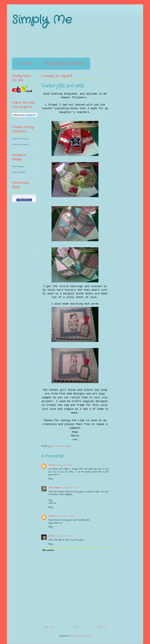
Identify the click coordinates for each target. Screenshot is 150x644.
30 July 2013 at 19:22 (64, 465)
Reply (51, 479)
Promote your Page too (20, 144)
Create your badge (19, 172)
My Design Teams (64, 64)
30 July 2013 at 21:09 (69, 488)
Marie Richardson (18, 167)
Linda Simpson (54, 488)
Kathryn (51, 536)
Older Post (102, 627)
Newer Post (48, 627)
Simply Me (42, 20)
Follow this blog (24, 200)
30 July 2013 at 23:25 (65, 516)
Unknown (52, 465)
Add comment (48, 550)
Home (25, 64)
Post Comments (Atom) (81, 636)
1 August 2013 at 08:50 (64, 536)
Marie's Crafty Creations (21, 139)
